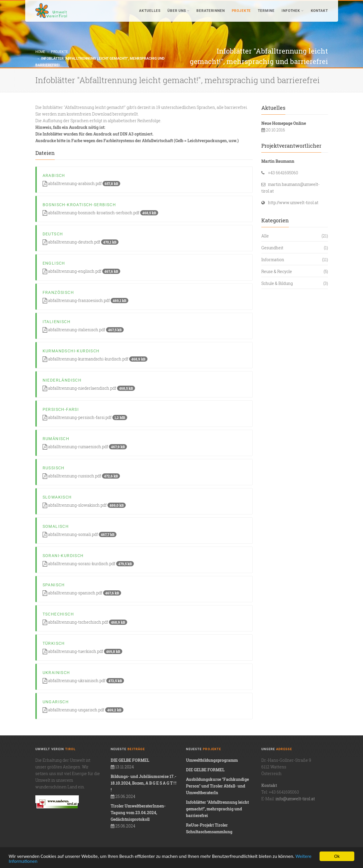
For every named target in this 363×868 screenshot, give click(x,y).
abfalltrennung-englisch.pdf (81, 271)
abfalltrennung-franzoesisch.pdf (85, 300)
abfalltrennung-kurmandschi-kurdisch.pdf (95, 359)
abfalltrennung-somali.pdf (80, 534)
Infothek (293, 11)
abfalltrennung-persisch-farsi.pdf (85, 417)
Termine (266, 11)
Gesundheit (272, 248)
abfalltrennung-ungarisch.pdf (83, 710)
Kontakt (319, 11)
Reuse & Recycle (277, 271)
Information (273, 260)
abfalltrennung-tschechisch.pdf (85, 622)
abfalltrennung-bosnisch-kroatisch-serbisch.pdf (100, 213)
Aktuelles (150, 11)
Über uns (178, 11)
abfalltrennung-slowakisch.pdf (84, 505)
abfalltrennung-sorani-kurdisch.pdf (88, 564)
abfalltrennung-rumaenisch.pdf (85, 447)
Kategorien (275, 220)
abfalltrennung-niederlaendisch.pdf (89, 388)
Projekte (241, 11)
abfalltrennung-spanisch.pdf (82, 593)
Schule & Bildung (277, 283)
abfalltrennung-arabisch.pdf (81, 183)
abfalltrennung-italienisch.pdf (83, 330)
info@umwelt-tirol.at (295, 799)
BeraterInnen (210, 11)
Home (40, 52)
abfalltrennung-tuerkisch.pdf (82, 651)
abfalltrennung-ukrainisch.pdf (83, 681)
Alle (265, 236)
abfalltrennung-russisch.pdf (81, 476)
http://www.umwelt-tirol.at (293, 203)
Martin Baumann (278, 161)
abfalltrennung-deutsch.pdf (81, 242)
